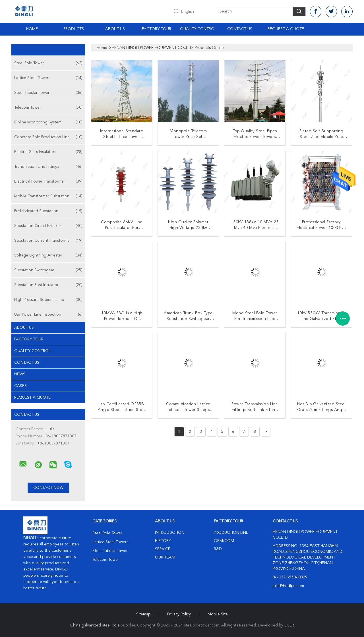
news (20, 374)
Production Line (231, 533)
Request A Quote (286, 29)
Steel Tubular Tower (48, 93)
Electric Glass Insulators (48, 152)
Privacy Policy (179, 614)
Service (163, 549)
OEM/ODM (224, 541)
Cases (20, 386)
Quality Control (198, 29)
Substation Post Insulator (48, 285)
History (163, 541)
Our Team (165, 557)
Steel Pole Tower (48, 63)
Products (74, 29)
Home (32, 29)
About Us (115, 29)
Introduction (170, 533)
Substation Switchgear (48, 270)
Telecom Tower (48, 107)
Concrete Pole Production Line (48, 137)
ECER (289, 625)
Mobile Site (218, 614)
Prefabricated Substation (48, 211)
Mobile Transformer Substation (48, 196)
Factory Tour (157, 29)
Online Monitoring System (48, 122)
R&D (218, 549)
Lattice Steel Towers (48, 78)
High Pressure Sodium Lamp (48, 300)
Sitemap (143, 614)
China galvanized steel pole (95, 625)
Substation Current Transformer (48, 241)
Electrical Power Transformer (48, 181)
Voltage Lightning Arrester (48, 255)
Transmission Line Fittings (48, 167)
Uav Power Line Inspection (48, 315)
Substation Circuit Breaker (48, 226)
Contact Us (240, 29)
